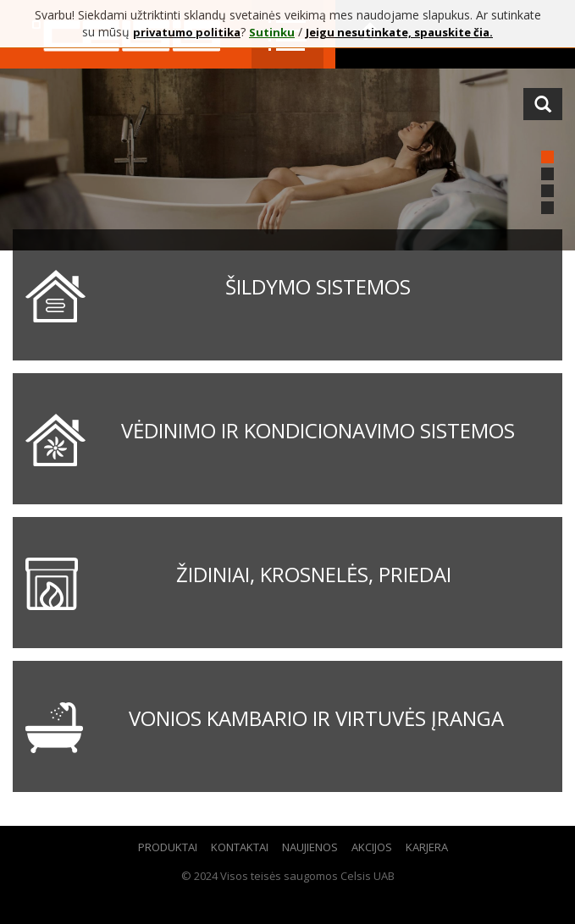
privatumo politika (187, 32)
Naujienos (310, 847)
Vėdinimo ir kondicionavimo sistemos (318, 430)
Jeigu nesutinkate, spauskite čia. (399, 32)
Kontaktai (240, 847)
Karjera (427, 847)
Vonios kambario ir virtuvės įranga (316, 718)
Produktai (168, 847)
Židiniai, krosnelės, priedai (314, 574)
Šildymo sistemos (318, 286)
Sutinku (272, 32)
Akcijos (372, 847)
